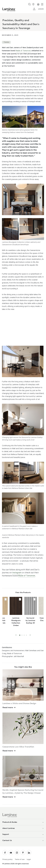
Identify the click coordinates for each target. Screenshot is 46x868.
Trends (6, 42)
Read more (8, 707)
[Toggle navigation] (42, 4)
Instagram (17, 573)
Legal (29, 859)
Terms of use (20, 859)
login (38, 9)
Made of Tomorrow (23, 51)
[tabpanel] (23, 22)
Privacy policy (7, 859)
